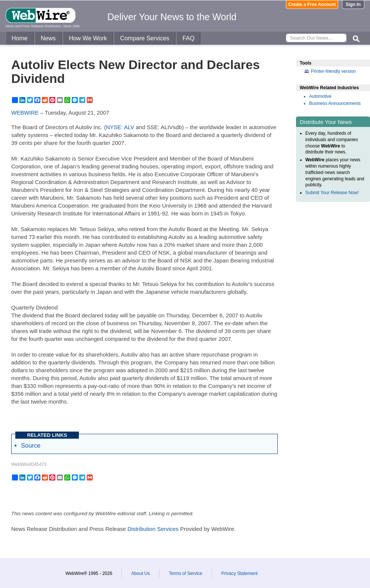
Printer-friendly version (333, 71)
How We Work (88, 38)
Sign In (353, 4)
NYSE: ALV (120, 127)
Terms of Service (186, 573)
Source (31, 445)
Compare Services (145, 38)
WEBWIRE (25, 113)
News (48, 38)
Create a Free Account (312, 4)
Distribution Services (153, 529)
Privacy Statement (239, 573)
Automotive (320, 96)
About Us (140, 573)
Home (20, 38)
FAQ (188, 38)
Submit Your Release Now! (332, 193)
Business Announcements (335, 103)
